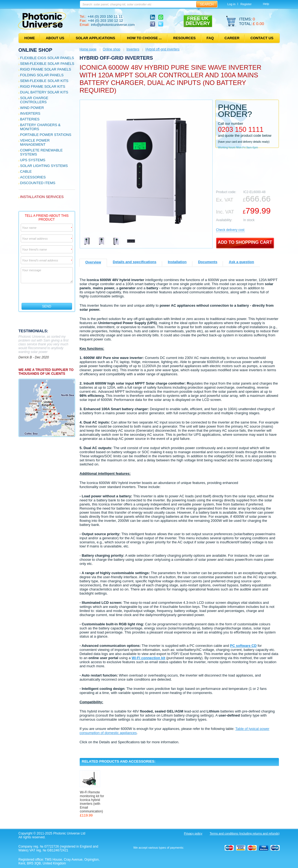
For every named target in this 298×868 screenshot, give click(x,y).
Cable (26, 171)
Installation (177, 262)
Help (266, 4)
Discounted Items (38, 183)
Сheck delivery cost (230, 230)
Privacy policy (193, 833)
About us (55, 38)
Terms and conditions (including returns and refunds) (245, 833)
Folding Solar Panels (42, 75)
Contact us (262, 38)
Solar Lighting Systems (44, 166)
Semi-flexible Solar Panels (47, 64)
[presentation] (47, 293)
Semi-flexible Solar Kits (44, 81)
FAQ (210, 38)
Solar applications (96, 38)
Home (30, 38)
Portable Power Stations (46, 135)
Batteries (30, 119)
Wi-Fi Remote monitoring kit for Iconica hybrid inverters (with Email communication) (92, 802)
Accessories (33, 177)
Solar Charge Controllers (34, 100)
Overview (93, 262)
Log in (231, 4)
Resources (184, 38)
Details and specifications (135, 262)
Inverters (30, 113)
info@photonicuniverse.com (113, 25)
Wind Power (32, 108)
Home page (88, 49)
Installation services (42, 197)
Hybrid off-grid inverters (163, 49)
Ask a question (241, 262)
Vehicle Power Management (35, 142)
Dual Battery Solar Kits (44, 92)
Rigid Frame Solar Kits (43, 86)
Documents (208, 262)
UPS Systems (33, 160)
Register (246, 4)
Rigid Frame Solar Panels (46, 69)
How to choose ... (144, 38)
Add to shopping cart (245, 242)
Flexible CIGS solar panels (47, 58)
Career (232, 38)
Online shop (35, 50)
